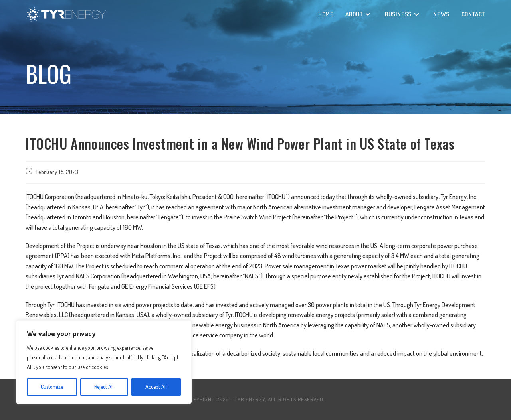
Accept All (156, 387)
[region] (104, 362)
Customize (52, 387)
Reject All (104, 387)
